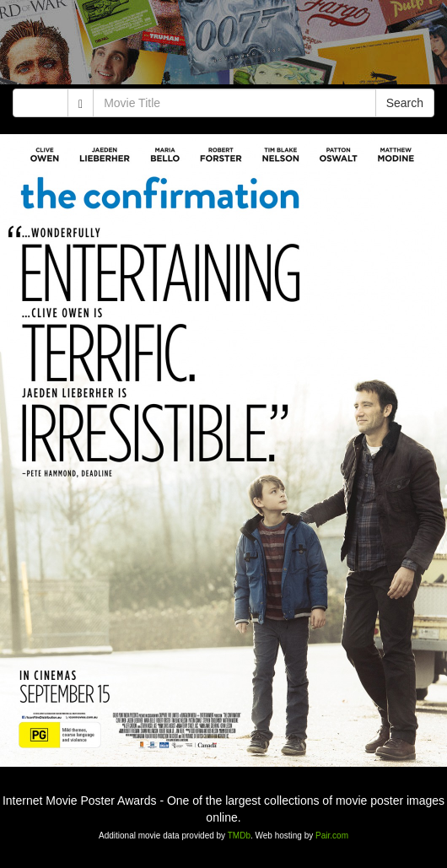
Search (405, 103)
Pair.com (332, 836)
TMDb (239, 836)
